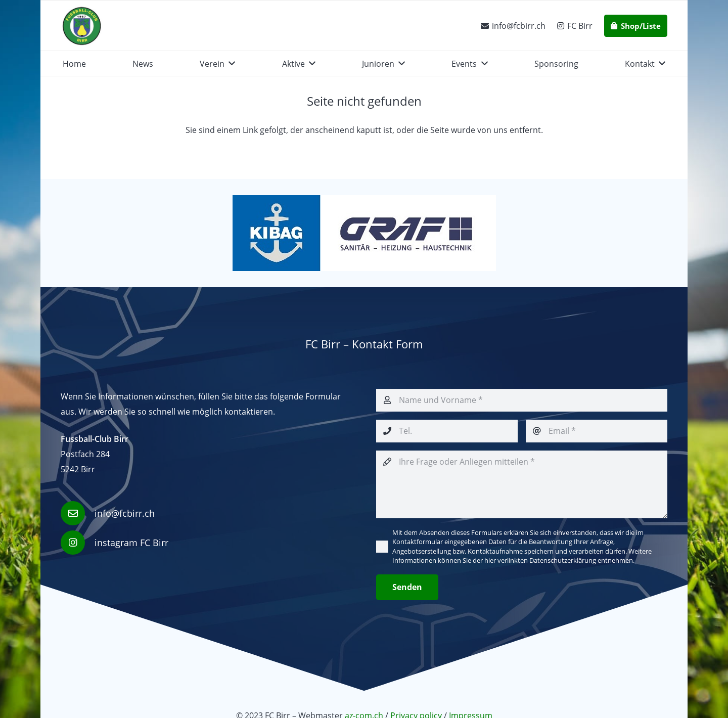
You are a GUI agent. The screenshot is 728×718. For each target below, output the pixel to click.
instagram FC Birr (131, 543)
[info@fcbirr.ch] (78, 513)
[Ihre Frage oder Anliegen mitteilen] (522, 484)
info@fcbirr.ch (125, 513)
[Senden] (407, 587)
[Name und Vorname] (522, 400)
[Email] (597, 431)
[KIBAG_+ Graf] (364, 233)
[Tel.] (447, 431)
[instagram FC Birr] (78, 543)
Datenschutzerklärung (563, 560)
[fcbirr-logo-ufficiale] (82, 26)
